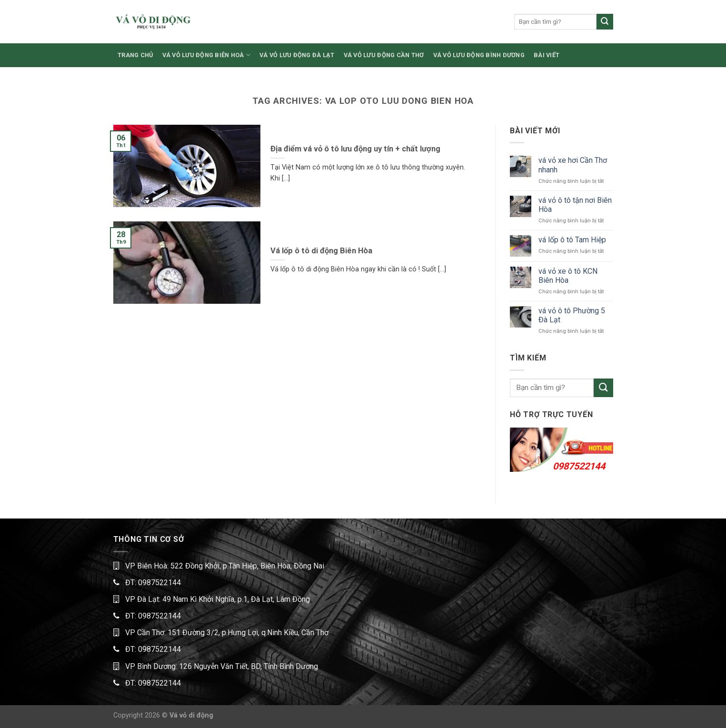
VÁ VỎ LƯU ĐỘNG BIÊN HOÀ (206, 55)
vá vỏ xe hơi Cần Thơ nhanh (573, 165)
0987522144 (579, 466)
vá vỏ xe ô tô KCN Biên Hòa (568, 276)
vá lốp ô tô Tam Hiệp (572, 240)
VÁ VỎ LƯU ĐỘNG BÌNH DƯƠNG (479, 55)
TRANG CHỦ (135, 55)
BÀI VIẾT (547, 55)
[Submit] (605, 22)
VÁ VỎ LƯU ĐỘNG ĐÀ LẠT (297, 55)
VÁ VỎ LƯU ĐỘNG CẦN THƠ (384, 55)
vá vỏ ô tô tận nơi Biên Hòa (575, 205)
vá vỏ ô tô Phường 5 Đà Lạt (572, 315)
